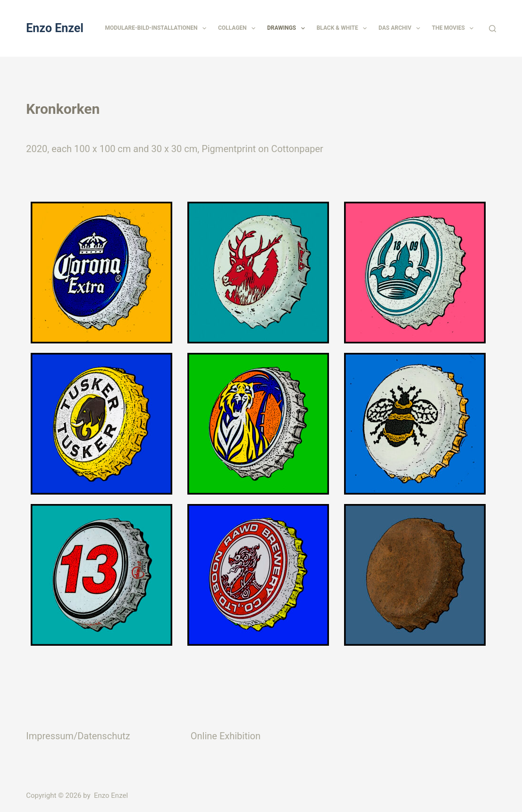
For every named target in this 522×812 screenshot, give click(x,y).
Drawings (288, 28)
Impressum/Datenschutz (78, 736)
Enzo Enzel (55, 28)
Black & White (344, 28)
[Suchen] (493, 29)
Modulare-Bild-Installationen (157, 28)
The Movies (455, 28)
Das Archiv (401, 28)
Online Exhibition (226, 736)
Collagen (239, 28)
